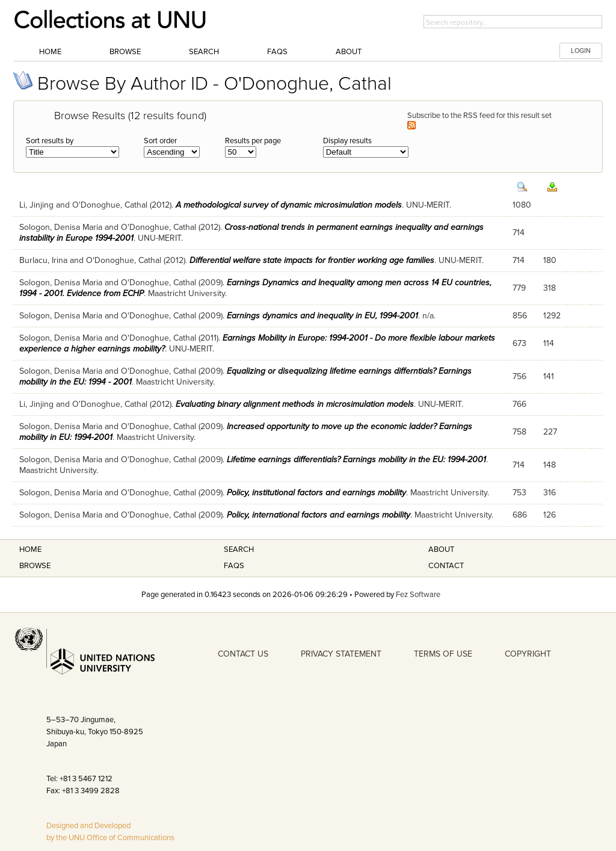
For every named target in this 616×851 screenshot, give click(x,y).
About (349, 52)
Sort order (160, 141)
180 (550, 260)
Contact (446, 566)
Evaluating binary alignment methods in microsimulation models (295, 404)
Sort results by (50, 141)
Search (204, 52)
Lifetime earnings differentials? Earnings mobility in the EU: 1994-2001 (356, 460)
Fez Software (418, 595)
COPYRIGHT (528, 654)
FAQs (277, 52)
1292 (552, 316)
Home (50, 52)
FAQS (234, 566)
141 (549, 376)
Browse (125, 52)
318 (550, 288)
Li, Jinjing (36, 205)
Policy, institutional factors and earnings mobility (316, 493)
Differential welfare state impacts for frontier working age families (312, 260)
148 (550, 465)
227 (550, 432)
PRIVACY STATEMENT (341, 654)
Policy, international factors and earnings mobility (319, 515)
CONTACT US (243, 654)
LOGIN (581, 51)
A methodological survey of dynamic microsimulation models (289, 205)
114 (549, 343)
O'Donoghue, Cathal (110, 205)
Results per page (253, 141)
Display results (347, 141)
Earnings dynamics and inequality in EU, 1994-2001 (322, 316)
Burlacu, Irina (43, 260)
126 (550, 515)
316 (550, 493)
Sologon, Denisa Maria (61, 227)
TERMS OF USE (443, 654)
